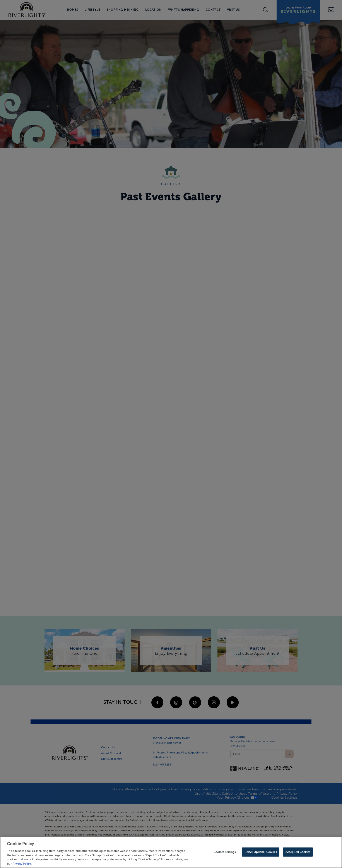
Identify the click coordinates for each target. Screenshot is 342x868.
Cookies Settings (225, 853)
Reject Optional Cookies (261, 853)
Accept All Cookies (298, 853)
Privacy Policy (22, 864)
